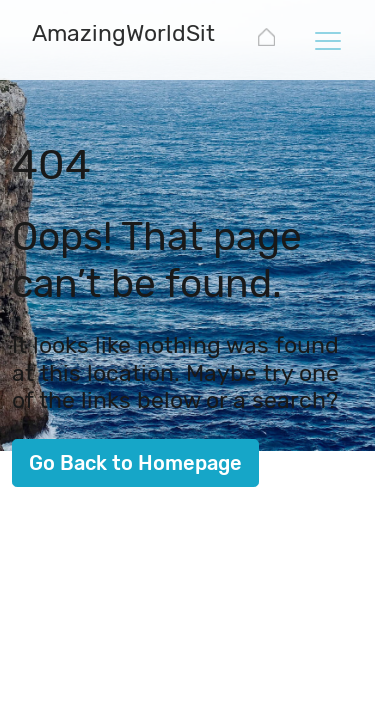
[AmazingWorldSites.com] (162, 35)
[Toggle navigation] (327, 40)
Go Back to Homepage (135, 463)
